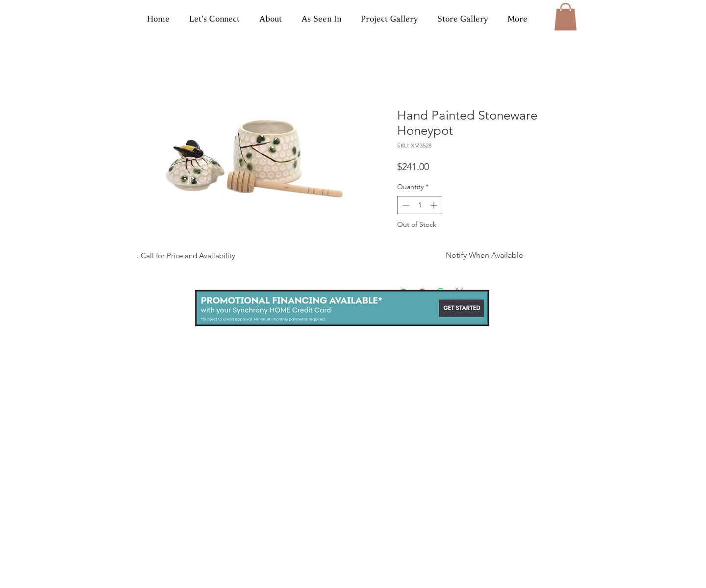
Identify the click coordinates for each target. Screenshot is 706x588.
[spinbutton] (420, 205)
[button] (566, 17)
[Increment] (435, 205)
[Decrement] (405, 205)
